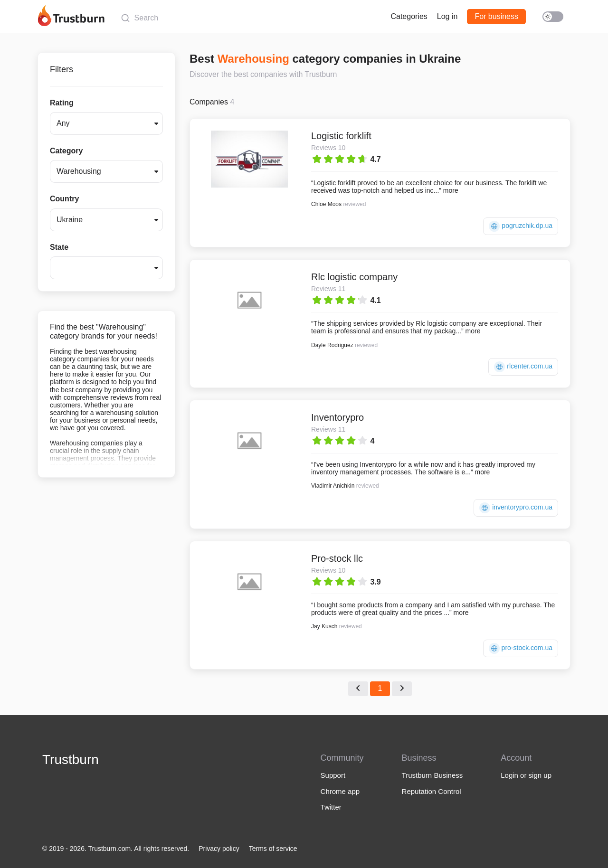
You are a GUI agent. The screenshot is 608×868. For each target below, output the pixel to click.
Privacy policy (219, 849)
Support (333, 775)
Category (66, 151)
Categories (409, 16)
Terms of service (273, 849)
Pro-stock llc (337, 558)
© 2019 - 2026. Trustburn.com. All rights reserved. (116, 849)
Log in (447, 16)
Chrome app (340, 791)
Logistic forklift (341, 136)
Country (64, 199)
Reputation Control (432, 791)
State (59, 247)
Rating (62, 103)
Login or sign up (526, 775)
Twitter (331, 807)
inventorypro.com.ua (516, 508)
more (451, 190)
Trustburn (71, 759)
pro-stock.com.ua (521, 648)
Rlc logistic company (354, 277)
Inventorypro (337, 417)
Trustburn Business (432, 775)
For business (496, 16)
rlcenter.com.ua (523, 367)
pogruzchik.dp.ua (521, 226)
